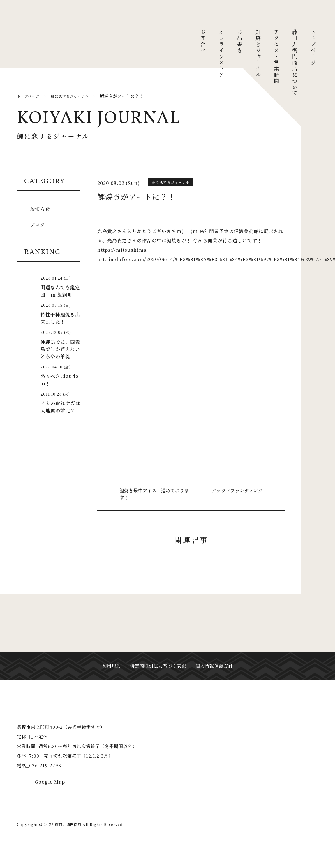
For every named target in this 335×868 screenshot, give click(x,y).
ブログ (38, 224)
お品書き (240, 41)
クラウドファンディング (236, 490)
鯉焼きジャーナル (258, 54)
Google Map (50, 805)
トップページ (313, 47)
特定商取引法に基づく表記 (158, 672)
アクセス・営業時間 (276, 57)
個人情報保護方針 (216, 672)
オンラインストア (221, 54)
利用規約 (109, 672)
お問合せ (203, 41)
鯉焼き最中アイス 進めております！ (154, 494)
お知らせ (41, 209)
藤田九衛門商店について (295, 63)
